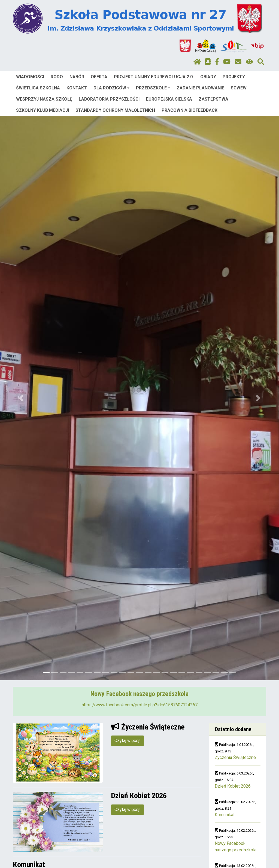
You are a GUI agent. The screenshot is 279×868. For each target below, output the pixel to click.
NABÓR (77, 77)
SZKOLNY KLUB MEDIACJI (43, 110)
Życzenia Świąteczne (235, 757)
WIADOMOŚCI (30, 77)
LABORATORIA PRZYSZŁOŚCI (109, 99)
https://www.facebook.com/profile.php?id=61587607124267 (140, 705)
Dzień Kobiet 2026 (233, 786)
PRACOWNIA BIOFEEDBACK (189, 110)
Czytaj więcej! (128, 741)
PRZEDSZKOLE (153, 88)
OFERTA (99, 77)
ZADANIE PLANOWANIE (200, 88)
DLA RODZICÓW (111, 88)
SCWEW (239, 88)
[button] (21, 398)
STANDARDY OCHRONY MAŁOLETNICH (115, 110)
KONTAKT (77, 88)
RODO (57, 77)
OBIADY (208, 77)
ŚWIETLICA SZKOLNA (38, 88)
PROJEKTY (234, 77)
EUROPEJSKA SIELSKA (169, 99)
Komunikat (225, 815)
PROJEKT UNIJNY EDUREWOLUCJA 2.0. (154, 77)
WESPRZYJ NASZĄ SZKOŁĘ (44, 99)
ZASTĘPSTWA (213, 99)
